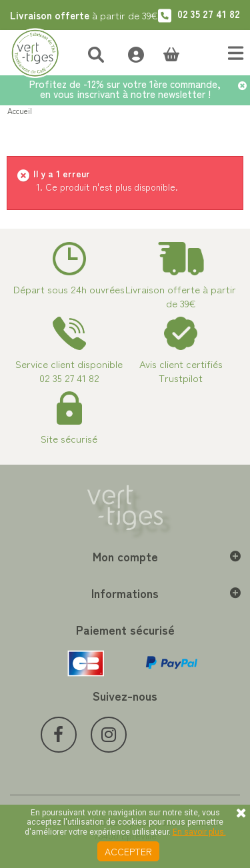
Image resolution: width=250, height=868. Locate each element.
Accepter (128, 851)
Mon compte (125, 556)
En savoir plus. (199, 832)
